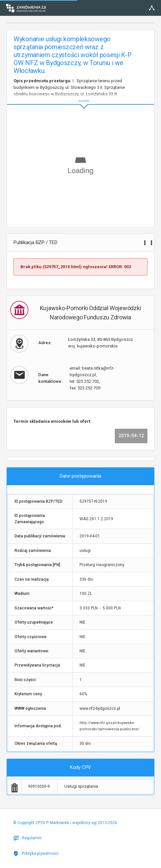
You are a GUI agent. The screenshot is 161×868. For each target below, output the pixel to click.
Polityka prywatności (36, 853)
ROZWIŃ (80, 96)
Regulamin (27, 838)
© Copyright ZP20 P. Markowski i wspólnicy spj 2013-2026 (65, 823)
